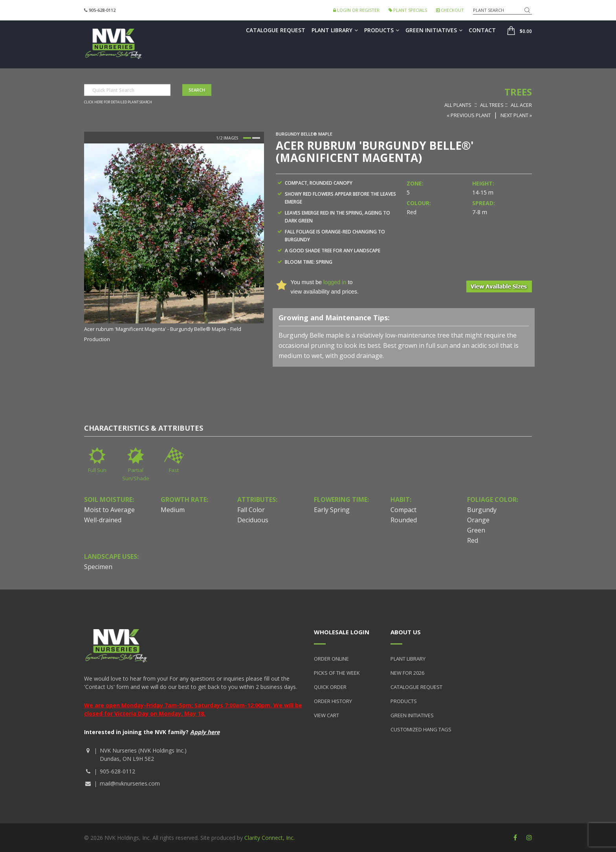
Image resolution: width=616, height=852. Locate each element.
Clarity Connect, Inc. (269, 838)
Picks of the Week (337, 673)
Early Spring (332, 510)
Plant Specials (408, 10)
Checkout (450, 10)
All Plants (458, 105)
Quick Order (330, 687)
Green (476, 530)
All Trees (492, 105)
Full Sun (97, 470)
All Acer (521, 105)
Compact (403, 510)
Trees (518, 92)
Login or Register (356, 10)
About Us (406, 632)
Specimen (98, 567)
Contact (482, 30)
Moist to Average (109, 510)
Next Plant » (516, 115)
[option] (174, 244)
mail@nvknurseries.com (130, 783)
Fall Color (251, 510)
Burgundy (482, 510)
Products (382, 30)
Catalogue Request (276, 30)
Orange (478, 520)
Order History (333, 701)
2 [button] (256, 138)
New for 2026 (407, 673)
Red (473, 540)
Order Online (331, 659)
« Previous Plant (469, 115)
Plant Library (335, 30)
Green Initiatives (434, 30)
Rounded (404, 520)
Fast (174, 470)
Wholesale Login (342, 632)
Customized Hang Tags (421, 729)
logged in (335, 282)
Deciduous (253, 520)
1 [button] (247, 138)
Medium (173, 510)
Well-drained (103, 520)
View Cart (326, 715)
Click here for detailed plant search (118, 102)
